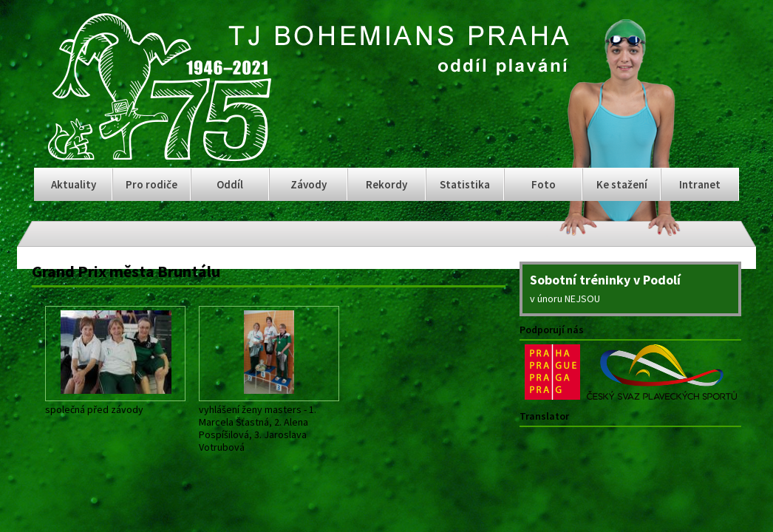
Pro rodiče (151, 184)
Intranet (700, 184)
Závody (309, 184)
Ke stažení (622, 184)
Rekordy (386, 184)
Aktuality (74, 184)
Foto (544, 184)
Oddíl (230, 184)
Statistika (465, 184)
